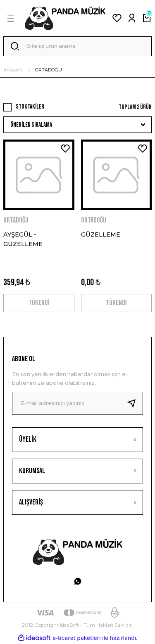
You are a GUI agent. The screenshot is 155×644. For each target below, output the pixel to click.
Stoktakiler (30, 107)
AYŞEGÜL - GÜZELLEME (23, 239)
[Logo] (65, 18)
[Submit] (135, 403)
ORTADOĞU (49, 70)
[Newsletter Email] (77, 403)
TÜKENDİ (39, 303)
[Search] (77, 46)
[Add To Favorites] (65, 149)
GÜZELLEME (101, 234)
